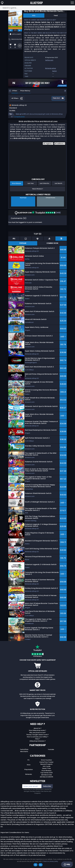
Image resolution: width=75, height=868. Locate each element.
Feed (56, 15)
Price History (24, 91)
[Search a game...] (37, 8)
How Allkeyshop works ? (37, 733)
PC (29, 762)
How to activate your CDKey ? (38, 739)
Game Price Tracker (46, 764)
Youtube (51, 752)
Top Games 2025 (46, 775)
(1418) (46, 215)
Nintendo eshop (51, 68)
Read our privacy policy (51, 861)
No (41, 865)
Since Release (17, 186)
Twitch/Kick (24, 752)
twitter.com (49, 60)
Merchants (24, 754)
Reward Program (46, 766)
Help (67, 864)
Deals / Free (46, 771)
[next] (20, 30)
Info (34, 15)
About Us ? (38, 731)
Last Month (58, 186)
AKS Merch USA (46, 777)
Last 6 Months (44, 186)
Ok (35, 865)
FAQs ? (38, 741)
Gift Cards (46, 769)
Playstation (29, 772)
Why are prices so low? (38, 735)
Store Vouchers (46, 762)
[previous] (11, 30)
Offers (13, 91)
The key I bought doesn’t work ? (37, 737)
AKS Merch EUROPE (46, 779)
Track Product (37, 191)
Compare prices (19, 119)
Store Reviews (46, 773)
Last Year (31, 186)
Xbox (29, 767)
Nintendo (29, 777)
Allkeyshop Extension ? (38, 743)
